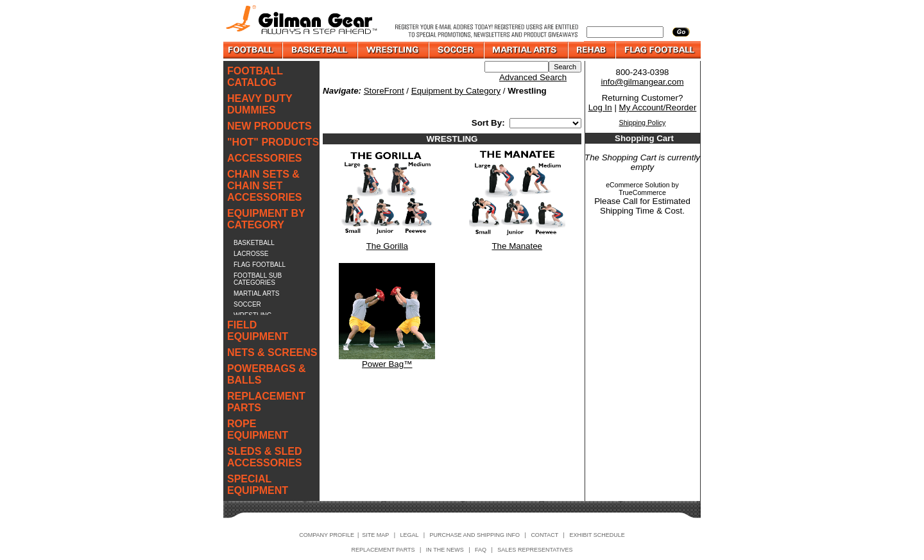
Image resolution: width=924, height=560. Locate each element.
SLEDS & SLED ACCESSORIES (264, 457)
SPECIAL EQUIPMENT (258, 485)
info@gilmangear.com (642, 82)
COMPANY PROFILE (327, 535)
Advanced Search (533, 77)
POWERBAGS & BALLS (267, 374)
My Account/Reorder (658, 107)
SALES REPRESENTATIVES (535, 550)
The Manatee (517, 246)
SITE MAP (375, 535)
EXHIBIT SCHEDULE (597, 535)
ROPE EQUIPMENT (258, 429)
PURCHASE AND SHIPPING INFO (475, 535)
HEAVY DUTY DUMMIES (260, 104)
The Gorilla (387, 246)
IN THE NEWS (445, 550)
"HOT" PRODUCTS (273, 142)
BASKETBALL (254, 243)
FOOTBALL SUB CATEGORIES (258, 279)
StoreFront (384, 91)
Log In (600, 107)
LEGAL (409, 535)
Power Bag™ (387, 364)
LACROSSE (251, 254)
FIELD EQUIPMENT (258, 331)
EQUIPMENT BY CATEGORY (266, 219)
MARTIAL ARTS (257, 293)
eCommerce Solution (638, 185)
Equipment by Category (456, 91)
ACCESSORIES (264, 158)
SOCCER (247, 304)
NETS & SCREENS (272, 352)
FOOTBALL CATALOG (255, 77)
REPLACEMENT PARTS (266, 402)
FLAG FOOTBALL (260, 265)
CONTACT (544, 535)
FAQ (481, 550)
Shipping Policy (643, 123)
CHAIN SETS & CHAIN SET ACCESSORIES (264, 186)
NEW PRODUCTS (269, 126)
